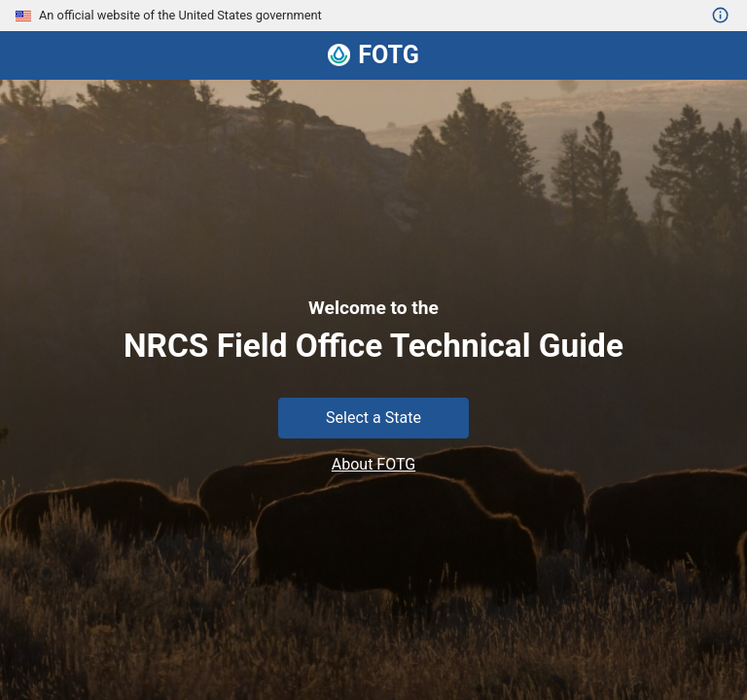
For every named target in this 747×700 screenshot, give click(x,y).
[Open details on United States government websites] (720, 16)
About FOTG (373, 464)
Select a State (373, 418)
